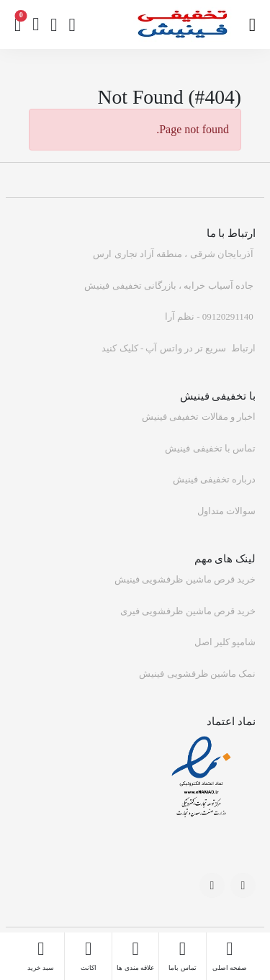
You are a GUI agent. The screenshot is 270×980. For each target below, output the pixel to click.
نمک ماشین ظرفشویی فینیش (197, 674)
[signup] (72, 25)
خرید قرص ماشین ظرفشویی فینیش (185, 579)
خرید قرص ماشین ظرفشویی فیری (188, 611)
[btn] (36, 24)
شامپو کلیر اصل (225, 642)
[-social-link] (243, 885)
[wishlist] (54, 25)
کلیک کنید (120, 348)
